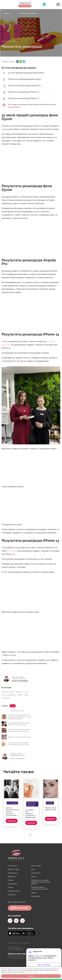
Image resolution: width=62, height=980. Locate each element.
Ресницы (5, 692)
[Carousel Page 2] (32, 835)
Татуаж (26, 692)
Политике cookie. (32, 972)
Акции (33, 877)
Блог (15, 14)
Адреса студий (13, 869)
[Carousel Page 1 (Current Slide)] (30, 835)
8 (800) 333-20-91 (25, 3)
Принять (31, 976)
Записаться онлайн (25, 6)
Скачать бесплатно (14, 107)
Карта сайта (36, 896)
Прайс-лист (12, 877)
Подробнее (12, 821)
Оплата (10, 887)
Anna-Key (12, 551)
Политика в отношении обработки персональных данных (41, 882)
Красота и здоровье (9, 695)
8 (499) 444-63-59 (18, 902)
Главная (6, 14)
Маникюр (18, 692)
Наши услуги (13, 873)
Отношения (6, 698)
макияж (50, 803)
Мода (26, 695)
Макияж (20, 695)
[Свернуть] (59, 951)
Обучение (12, 895)
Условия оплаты (14, 891)
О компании (12, 866)
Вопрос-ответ (36, 866)
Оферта (34, 893)
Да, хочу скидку (44, 965)
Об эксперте (36, 873)
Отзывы (11, 880)
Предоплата (12, 884)
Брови (11, 692)
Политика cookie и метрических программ (40, 888)
